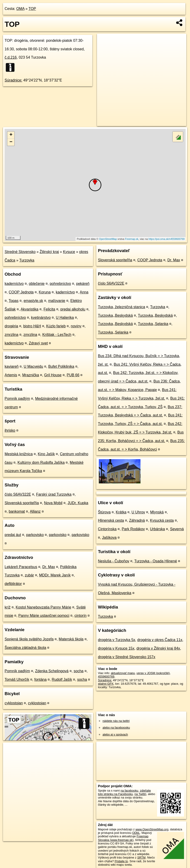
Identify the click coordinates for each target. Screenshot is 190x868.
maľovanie (57, 301)
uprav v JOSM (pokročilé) (153, 673)
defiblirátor (13, 584)
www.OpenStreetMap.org (152, 829)
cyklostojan (14, 703)
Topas (14, 301)
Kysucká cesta (162, 520)
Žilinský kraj (49, 252)
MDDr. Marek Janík (55, 575)
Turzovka (27, 260)
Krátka (121, 512)
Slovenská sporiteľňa (22, 503)
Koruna (45, 292)
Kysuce (69, 252)
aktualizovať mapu (123, 673)
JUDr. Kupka (78, 503)
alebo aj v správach (115, 734)
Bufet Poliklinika (61, 366)
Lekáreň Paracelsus (21, 567)
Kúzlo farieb (56, 326)
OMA (20, 9)
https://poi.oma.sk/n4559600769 (167, 239)
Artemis (11, 375)
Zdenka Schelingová (52, 671)
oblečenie (37, 284)
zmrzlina (12, 335)
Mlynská (157, 512)
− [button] (11, 142)
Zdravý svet (38, 343)
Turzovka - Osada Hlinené (156, 561)
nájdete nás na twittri (116, 721)
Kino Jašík (46, 454)
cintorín (80, 616)
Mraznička (31, 375)
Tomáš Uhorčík (17, 680)
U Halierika (65, 318)
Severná (177, 529)
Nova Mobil (53, 503)
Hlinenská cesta (111, 520)
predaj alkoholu (73, 309)
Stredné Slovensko (20, 252)
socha (79, 671)
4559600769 (106, 677)
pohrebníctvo (60, 284)
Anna (84, 292)
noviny (76, 326)
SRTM (141, 857)
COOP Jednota (21, 292)
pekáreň (83, 284)
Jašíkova (109, 538)
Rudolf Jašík (62, 680)
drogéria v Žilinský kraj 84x (158, 648)
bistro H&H (32, 326)
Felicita (49, 309)
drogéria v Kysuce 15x (116, 648)
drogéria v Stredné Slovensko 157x (127, 657)
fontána (40, 680)
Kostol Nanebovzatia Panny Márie (43, 607)
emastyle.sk (33, 301)
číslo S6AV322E (18, 494)
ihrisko (10, 430)
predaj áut (13, 535)
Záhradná (137, 520)
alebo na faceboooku (116, 728)
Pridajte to (121, 861)
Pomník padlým (17, 399)
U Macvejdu (33, 366)
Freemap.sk (132, 239)
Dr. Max (49, 567)
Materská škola (71, 639)
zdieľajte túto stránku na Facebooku (124, 792)
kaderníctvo (14, 284)
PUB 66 (73, 375)
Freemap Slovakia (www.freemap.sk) (123, 838)
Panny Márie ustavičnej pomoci (44, 616)
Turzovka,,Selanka (153, 324)
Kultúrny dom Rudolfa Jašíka (41, 463)
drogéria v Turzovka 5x (117, 640)
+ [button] (11, 135)
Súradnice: (13, 80)
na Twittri (140, 794)
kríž (8, 607)
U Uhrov (138, 512)
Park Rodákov (133, 529)
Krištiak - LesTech (57, 335)
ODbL (136, 833)
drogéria (11, 326)
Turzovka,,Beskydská (115, 315)
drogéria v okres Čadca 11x (160, 640)
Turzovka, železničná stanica (121, 307)
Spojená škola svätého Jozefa (29, 639)
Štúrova (104, 512)
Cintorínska (107, 529)
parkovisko (35, 535)
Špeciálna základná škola (25, 648)
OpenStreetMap (108, 239)
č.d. (11, 57)
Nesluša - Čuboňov (114, 561)
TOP (32, 9)
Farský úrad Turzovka (54, 494)
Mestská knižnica (19, 454)
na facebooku (129, 791)
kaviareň (12, 366)
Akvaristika (29, 309)
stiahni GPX (106, 684)
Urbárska (157, 529)
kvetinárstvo (41, 318)
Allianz (35, 511)
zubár (29, 575)
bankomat (17, 511)
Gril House (53, 375)
